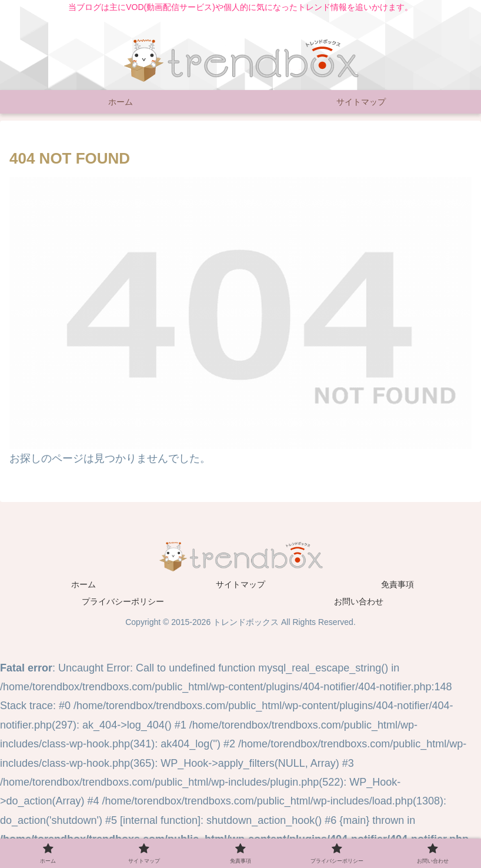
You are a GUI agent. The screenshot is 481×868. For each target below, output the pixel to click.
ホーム (83, 584)
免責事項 (398, 584)
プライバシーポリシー (123, 601)
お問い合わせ (359, 601)
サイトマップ (240, 584)
